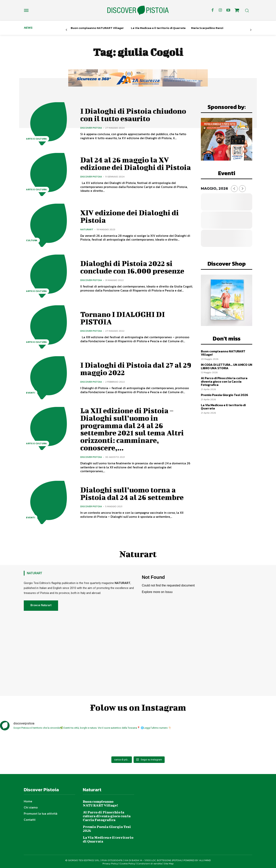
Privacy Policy (110, 862)
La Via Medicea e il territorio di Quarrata (158, 28)
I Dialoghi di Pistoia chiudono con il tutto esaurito (133, 115)
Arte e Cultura (36, 139)
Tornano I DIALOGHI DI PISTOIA (123, 318)
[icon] (237, 11)
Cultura (32, 240)
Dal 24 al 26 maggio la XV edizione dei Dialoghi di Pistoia (136, 163)
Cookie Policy (128, 862)
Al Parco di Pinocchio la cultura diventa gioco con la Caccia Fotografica (224, 381)
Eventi (31, 393)
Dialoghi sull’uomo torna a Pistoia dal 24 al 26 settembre (132, 492)
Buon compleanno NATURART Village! (97, 28)
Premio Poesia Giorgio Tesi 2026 (224, 395)
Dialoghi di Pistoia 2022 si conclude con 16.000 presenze (132, 267)
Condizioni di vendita (149, 862)
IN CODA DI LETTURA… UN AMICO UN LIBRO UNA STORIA (227, 366)
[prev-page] (66, 30)
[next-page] (251, 30)
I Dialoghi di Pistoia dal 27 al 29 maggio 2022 (136, 369)
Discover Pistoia (91, 128)
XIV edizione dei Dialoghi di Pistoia (130, 216)
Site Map (169, 862)
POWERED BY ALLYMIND (197, 859)
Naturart (87, 229)
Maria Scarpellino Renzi (207, 28)
